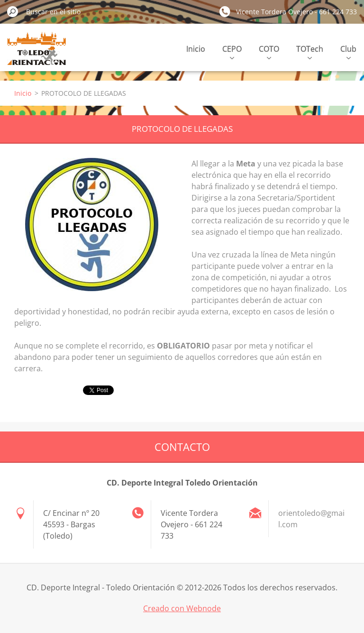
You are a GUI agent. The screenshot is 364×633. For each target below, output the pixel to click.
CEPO (232, 51)
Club (348, 51)
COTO (269, 51)
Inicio (196, 49)
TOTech (310, 51)
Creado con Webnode (182, 608)
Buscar (13, 11)
